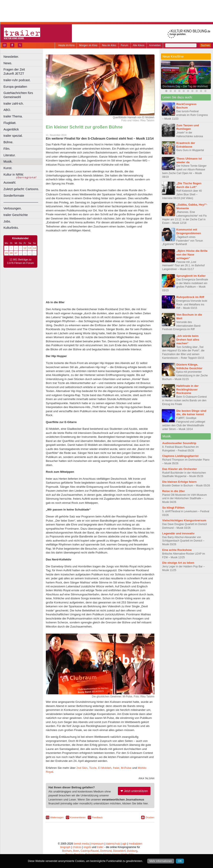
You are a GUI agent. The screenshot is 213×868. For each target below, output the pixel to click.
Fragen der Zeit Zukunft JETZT (24, 72)
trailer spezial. (13, 136)
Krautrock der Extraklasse (186, 145)
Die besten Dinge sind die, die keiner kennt (191, 413)
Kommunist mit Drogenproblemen (189, 231)
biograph (65, 847)
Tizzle (93, 768)
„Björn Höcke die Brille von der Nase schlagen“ (192, 254)
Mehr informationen (161, 861)
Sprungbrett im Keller (191, 276)
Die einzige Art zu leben (178, 563)
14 (34, 248)
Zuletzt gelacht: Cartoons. (21, 189)
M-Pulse (126, 768)
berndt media (81, 844)
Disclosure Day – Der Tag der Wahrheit (185, 86)
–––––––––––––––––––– (21, 202)
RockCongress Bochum (186, 106)
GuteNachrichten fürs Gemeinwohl (18, 95)
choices (77, 847)
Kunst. (8, 168)
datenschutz (113, 844)
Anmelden (155, 45)
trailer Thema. (13, 116)
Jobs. (7, 221)
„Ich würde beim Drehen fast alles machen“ (188, 340)
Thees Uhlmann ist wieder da (189, 160)
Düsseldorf (119, 851)
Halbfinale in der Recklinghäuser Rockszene (187, 390)
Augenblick (11, 129)
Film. (7, 149)
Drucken (150, 817)
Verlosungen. (13, 208)
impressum (98, 844)
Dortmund (106, 851)
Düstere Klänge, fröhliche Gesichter (189, 366)
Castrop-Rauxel (90, 851)
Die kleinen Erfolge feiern (179, 482)
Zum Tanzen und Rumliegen (188, 127)
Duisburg (132, 851)
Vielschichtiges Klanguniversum (184, 520)
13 (30, 248)
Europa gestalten (15, 87)
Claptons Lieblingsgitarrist (180, 456)
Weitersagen (57, 817)
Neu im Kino (109, 45)
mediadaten (135, 844)
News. (8, 63)
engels (87, 847)
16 (11, 253)
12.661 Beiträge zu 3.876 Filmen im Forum (20, 261)
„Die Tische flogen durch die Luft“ (189, 185)
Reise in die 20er (173, 491)
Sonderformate (14, 196)
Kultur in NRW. (14, 175)
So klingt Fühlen (173, 508)
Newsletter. (11, 57)
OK (180, 861)
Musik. (8, 161)
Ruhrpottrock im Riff (190, 297)
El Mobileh (105, 768)
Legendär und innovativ (178, 533)
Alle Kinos (139, 45)
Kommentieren (78, 817)
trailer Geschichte (16, 215)
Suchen (205, 45)
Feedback (97, 817)
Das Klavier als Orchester (180, 469)
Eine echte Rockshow (177, 550)
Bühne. (8, 142)
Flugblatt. (10, 123)
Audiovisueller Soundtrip (179, 443)
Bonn (76, 851)
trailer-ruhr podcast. (17, 80)
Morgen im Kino (88, 45)
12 (25, 248)
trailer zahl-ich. (14, 104)
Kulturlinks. (11, 228)
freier (116, 768)
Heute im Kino (66, 45)
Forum (125, 45)
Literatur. (10, 155)
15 (6, 253)
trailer (100, 847)
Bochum (67, 851)
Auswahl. (10, 183)
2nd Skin (82, 768)
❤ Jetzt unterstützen (134, 791)
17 (16, 253)
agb (124, 844)
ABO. (7, 110)
